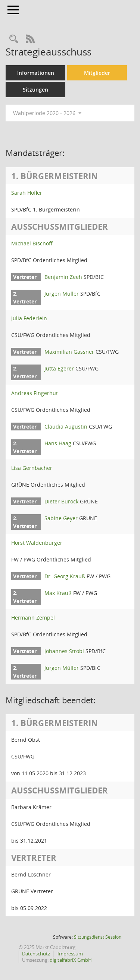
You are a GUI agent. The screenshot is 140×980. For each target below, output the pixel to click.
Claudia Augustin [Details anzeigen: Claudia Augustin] (66, 427)
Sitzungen (35, 90)
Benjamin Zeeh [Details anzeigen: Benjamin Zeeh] (63, 277)
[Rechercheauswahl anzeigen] (14, 39)
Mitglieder (97, 73)
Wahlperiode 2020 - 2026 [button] (47, 113)
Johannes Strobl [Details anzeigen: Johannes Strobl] (64, 651)
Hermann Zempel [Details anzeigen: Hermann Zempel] (33, 618)
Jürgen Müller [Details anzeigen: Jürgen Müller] (62, 294)
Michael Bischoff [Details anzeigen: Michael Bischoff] (32, 243)
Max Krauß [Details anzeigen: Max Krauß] (58, 593)
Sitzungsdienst (98, 937)
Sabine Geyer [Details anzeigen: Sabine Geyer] (61, 518)
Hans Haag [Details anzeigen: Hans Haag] (58, 443)
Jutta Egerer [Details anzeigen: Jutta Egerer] (59, 368)
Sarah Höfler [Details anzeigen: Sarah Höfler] (27, 193)
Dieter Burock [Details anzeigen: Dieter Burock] (61, 501)
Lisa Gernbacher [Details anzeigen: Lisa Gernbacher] (32, 468)
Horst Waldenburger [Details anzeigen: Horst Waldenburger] (37, 543)
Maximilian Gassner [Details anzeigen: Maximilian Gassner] (69, 352)
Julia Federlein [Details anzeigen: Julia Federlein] (29, 318)
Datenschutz (36, 954)
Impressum (70, 954)
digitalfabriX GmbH (71, 960)
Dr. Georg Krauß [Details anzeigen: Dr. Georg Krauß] (65, 576)
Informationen (36, 73)
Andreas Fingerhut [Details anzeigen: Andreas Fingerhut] (35, 393)
